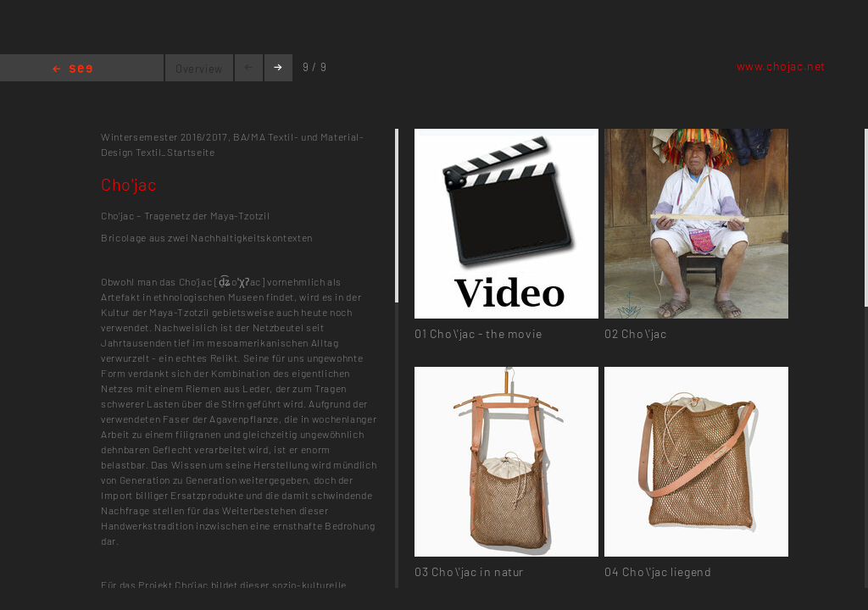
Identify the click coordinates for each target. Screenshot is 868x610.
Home (72, 70)
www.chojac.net (781, 66)
